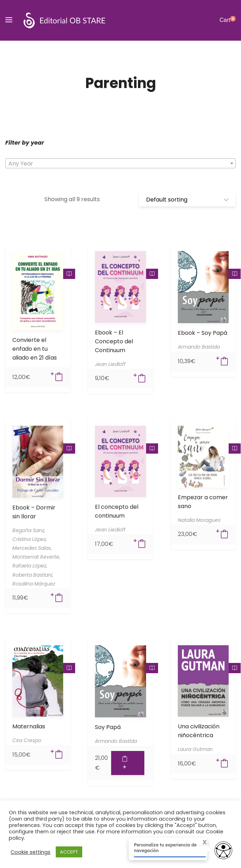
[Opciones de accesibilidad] (223, 851)
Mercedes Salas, (32, 548)
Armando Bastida (199, 347)
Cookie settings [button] (31, 852)
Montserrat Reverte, (36, 557)
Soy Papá (108, 727)
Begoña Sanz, (29, 530)
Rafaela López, (30, 566)
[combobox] (120, 163)
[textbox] (120, 164)
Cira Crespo (27, 740)
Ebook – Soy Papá (203, 333)
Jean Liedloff (110, 364)
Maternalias (29, 726)
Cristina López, (30, 539)
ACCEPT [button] (69, 852)
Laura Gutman (195, 749)
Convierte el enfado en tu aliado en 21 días (35, 349)
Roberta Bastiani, (33, 575)
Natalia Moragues (199, 520)
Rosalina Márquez (34, 584)
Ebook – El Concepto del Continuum (114, 341)
